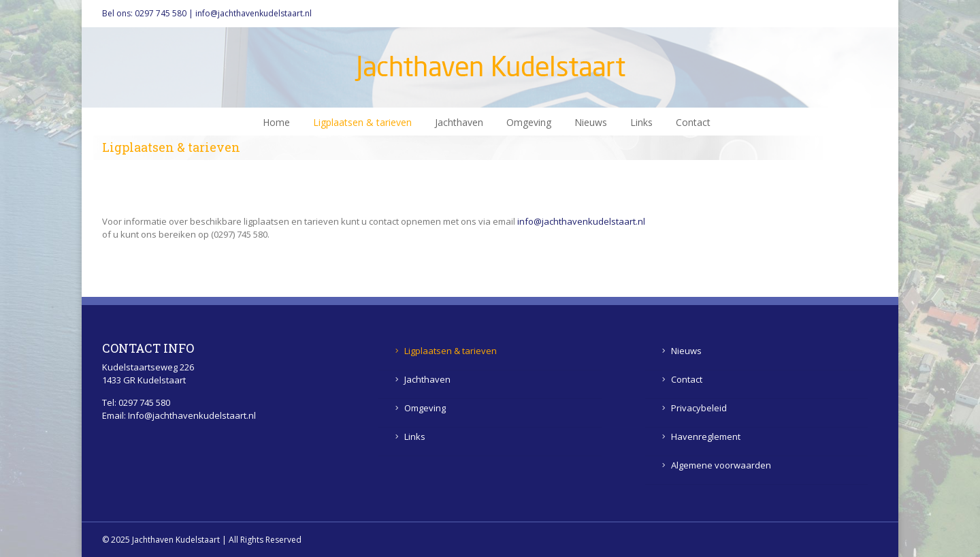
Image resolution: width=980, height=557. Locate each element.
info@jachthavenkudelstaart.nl (254, 13)
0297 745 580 (161, 13)
